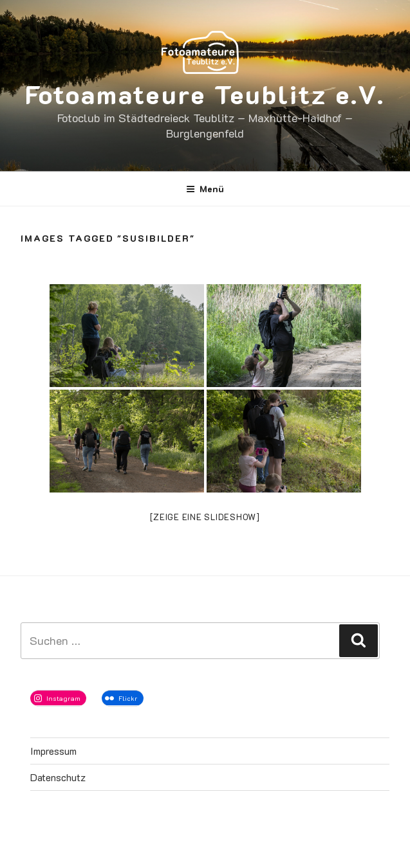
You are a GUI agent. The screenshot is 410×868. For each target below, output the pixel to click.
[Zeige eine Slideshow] (205, 517)
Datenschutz (58, 777)
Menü (205, 189)
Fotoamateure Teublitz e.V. (205, 94)
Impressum (53, 751)
